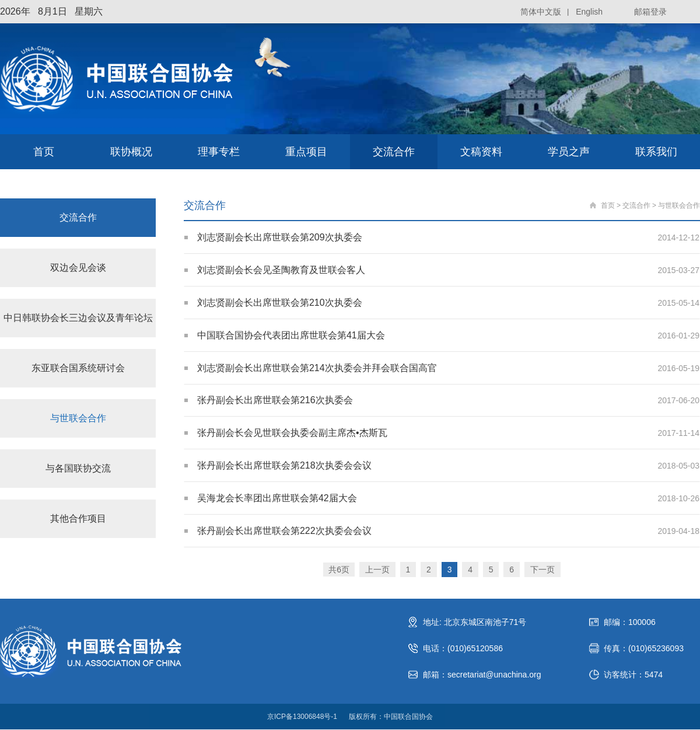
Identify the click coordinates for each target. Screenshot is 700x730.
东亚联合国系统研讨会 (78, 368)
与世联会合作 (78, 418)
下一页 (542, 570)
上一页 (377, 570)
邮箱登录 (650, 12)
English (589, 12)
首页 (44, 152)
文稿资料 (481, 152)
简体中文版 (541, 12)
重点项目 (306, 152)
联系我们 (656, 152)
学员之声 (569, 152)
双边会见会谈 (78, 268)
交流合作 (394, 152)
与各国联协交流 (78, 468)
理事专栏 (219, 152)
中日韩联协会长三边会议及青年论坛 (78, 318)
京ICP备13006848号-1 (302, 717)
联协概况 (131, 152)
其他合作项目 (78, 518)
